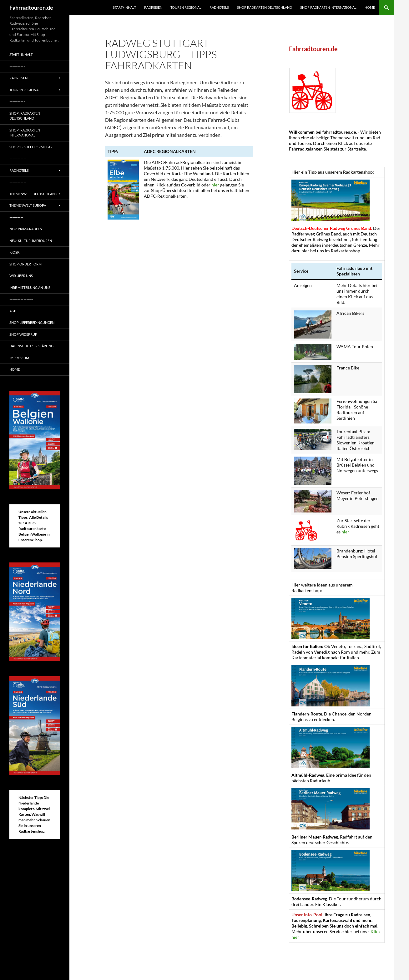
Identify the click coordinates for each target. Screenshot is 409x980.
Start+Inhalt (124, 7)
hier (215, 185)
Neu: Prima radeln (26, 229)
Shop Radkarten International (328, 7)
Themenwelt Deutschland (33, 194)
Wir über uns (21, 276)
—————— (18, 158)
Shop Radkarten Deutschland (265, 7)
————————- (21, 299)
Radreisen (153, 7)
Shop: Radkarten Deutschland (25, 116)
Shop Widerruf (23, 334)
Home (370, 7)
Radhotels (219, 7)
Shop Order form (25, 264)
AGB (13, 311)
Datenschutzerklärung (31, 346)
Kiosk (14, 252)
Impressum (19, 358)
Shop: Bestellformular (31, 147)
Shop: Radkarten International (25, 133)
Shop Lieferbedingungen (32, 322)
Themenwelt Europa (28, 205)
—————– (17, 66)
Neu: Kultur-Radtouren (31, 241)
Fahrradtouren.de (31, 7)
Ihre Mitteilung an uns (30, 287)
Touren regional (186, 7)
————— (16, 217)
